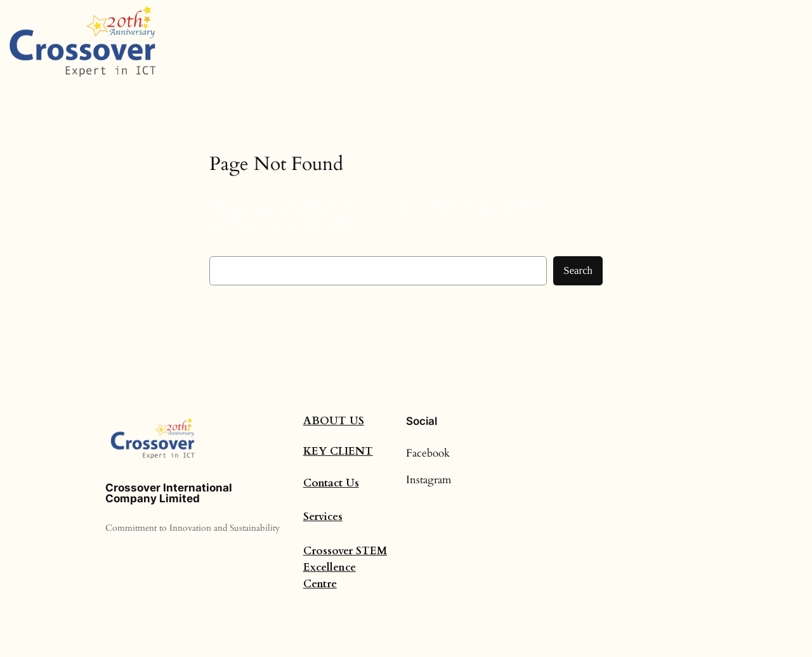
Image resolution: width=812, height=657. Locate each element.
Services (323, 517)
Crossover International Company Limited (169, 493)
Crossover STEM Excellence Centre (345, 567)
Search (578, 270)
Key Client (338, 451)
